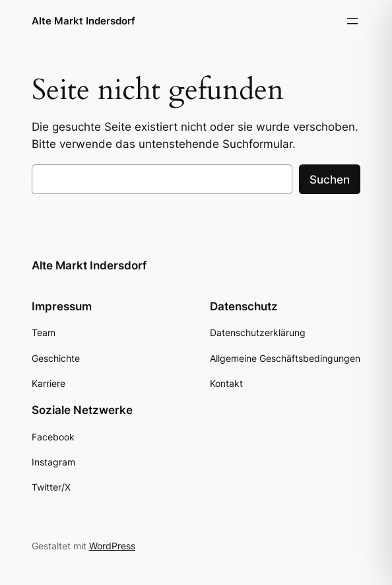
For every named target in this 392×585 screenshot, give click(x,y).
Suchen (330, 180)
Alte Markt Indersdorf (83, 21)
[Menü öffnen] (352, 21)
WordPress (112, 546)
